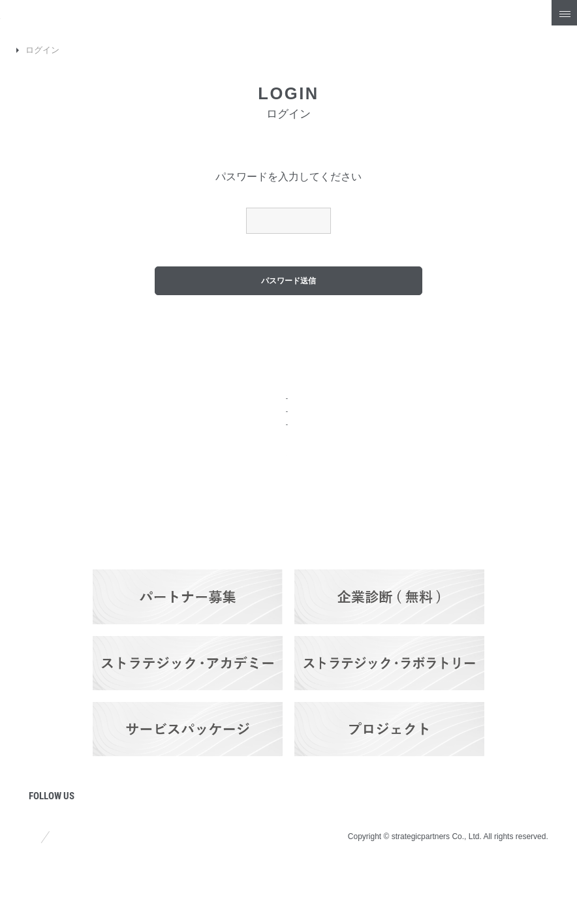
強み (39, 466)
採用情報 (507, 431)
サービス (222, 395)
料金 (211, 479)
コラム (44, 536)
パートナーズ (232, 550)
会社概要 (50, 431)
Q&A (497, 395)
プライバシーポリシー (171, 884)
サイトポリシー (61, 884)
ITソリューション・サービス (261, 445)
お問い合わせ (517, 466)
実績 (211, 514)
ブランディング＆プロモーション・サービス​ (291, 429)
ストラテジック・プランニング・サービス (287, 413)
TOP (19, 50)
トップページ (60, 395)
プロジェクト (60, 572)
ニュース (50, 501)
